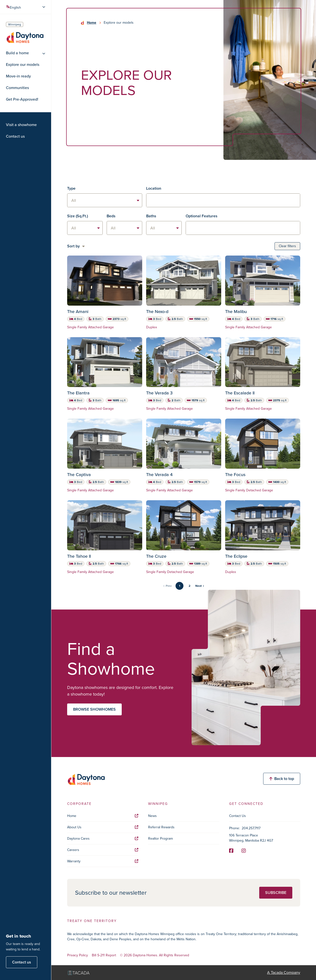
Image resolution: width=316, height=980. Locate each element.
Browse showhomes (94, 709)
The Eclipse (236, 556)
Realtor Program (160, 839)
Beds (111, 216)
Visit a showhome (21, 125)
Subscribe (276, 893)
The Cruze (156, 556)
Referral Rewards (161, 827)
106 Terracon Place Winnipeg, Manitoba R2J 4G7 (251, 838)
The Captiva (79, 475)
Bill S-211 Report (104, 955)
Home (92, 23)
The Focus (235, 475)
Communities (17, 88)
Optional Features (202, 216)
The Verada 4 (159, 475)
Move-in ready (18, 76)
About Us (103, 827)
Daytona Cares (103, 839)
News (152, 816)
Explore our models (23, 65)
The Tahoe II (79, 556)
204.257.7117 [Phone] (251, 828)
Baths (151, 216)
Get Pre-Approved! (22, 99)
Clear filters (287, 246)
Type (71, 188)
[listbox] (105, 200)
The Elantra (78, 393)
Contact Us (237, 816)
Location (154, 188)
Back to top (282, 779)
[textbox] (223, 200)
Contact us (15, 136)
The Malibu (236, 312)
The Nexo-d (157, 312)
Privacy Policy (78, 955)
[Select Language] (26, 7)
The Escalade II (240, 393)
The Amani (78, 312)
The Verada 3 (159, 393)
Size (78, 216)
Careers (103, 850)
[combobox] (223, 200)
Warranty (103, 861)
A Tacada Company (284, 972)
